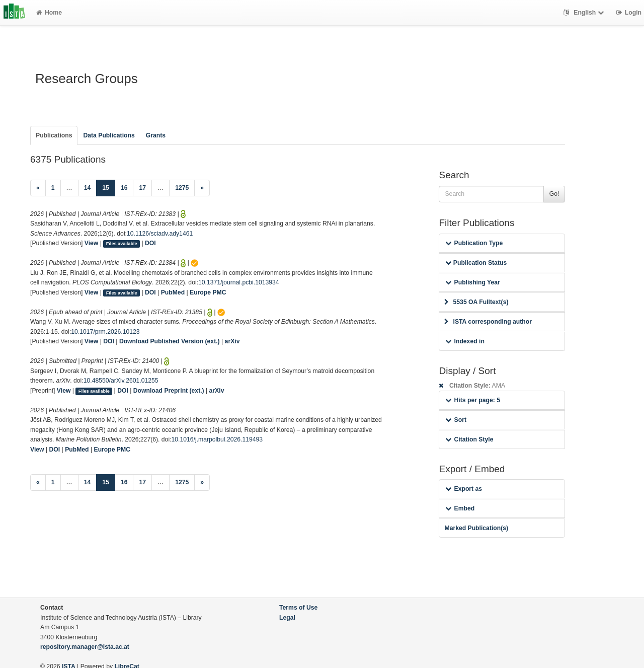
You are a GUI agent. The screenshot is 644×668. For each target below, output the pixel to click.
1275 (182, 188)
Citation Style (469, 439)
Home (49, 13)
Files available (122, 244)
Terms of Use (298, 608)
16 (124, 188)
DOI (150, 243)
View (92, 243)
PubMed (173, 292)
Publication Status (476, 263)
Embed (460, 508)
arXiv (232, 341)
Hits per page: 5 (473, 400)
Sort (456, 420)
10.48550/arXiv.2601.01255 (121, 381)
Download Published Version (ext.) (170, 341)
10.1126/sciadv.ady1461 (160, 234)
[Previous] (38, 188)
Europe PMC (208, 292)
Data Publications (109, 135)
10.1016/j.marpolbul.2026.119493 (217, 439)
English (585, 13)
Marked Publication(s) (476, 528)
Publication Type (474, 243)
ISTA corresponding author (488, 322)
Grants (156, 135)
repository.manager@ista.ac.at (85, 647)
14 (88, 188)
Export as (464, 489)
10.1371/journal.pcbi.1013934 (239, 282)
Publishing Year (472, 282)
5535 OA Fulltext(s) (476, 302)
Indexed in (465, 341)
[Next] (202, 188)
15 (109, 187)
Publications (54, 135)
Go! (554, 194)
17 (142, 188)
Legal (287, 618)
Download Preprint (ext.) (169, 391)
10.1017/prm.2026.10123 (105, 332)
